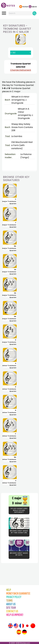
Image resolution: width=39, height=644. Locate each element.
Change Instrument (21, 70)
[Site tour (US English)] (16, 626)
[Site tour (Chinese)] (33, 626)
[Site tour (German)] (24, 632)
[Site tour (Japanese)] (27, 626)
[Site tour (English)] (10, 626)
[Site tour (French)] (22, 626)
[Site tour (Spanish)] (19, 632)
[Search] (34, 13)
